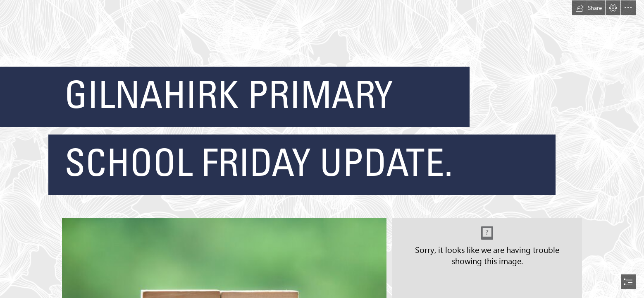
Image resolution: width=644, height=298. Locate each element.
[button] (589, 8)
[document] (322, 149)
